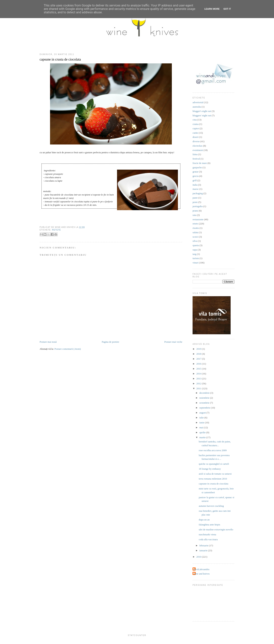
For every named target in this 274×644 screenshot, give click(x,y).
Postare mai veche (173, 342)
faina (195, 154)
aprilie (203, 432)
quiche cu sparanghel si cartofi (214, 464)
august (203, 413)
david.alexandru (201, 569)
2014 (199, 374)
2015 (199, 369)
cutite (195, 133)
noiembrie (205, 398)
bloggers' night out (202, 115)
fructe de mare (200, 163)
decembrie (205, 393)
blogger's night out (202, 111)
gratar (195, 172)
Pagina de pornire (111, 342)
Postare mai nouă (48, 342)
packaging (198, 193)
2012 (199, 383)
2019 (199, 349)
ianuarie (204, 550)
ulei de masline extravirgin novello (216, 529)
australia (197, 107)
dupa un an (204, 520)
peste (195, 202)
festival (196, 159)
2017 (199, 359)
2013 (199, 379)
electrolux (198, 146)
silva (195, 241)
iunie (202, 423)
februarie (204, 545)
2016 (199, 364)
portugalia (198, 206)
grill (195, 180)
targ (194, 254)
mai (202, 427)
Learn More (212, 9)
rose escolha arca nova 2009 (213, 450)
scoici (195, 237)
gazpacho (197, 167)
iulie (202, 418)
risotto (196, 228)
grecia (196, 176)
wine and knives (202, 574)
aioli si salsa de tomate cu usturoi (215, 474)
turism (196, 258)
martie (203, 437)
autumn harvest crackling (211, 506)
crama (196, 124)
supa (195, 250)
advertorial (198, 102)
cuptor (196, 128)
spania (196, 245)
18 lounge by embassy (210, 469)
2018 (199, 354)
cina (195, 120)
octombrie (205, 403)
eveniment (198, 150)
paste (195, 198)
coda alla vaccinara (208, 539)
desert (196, 137)
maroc (196, 189)
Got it (227, 9)
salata (195, 232)
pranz (195, 211)
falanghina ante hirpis (209, 525)
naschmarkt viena (207, 534)
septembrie (205, 408)
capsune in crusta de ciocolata (60, 59)
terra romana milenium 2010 (213, 479)
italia (195, 185)
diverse (196, 141)
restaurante (198, 219)
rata (194, 215)
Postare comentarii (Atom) (68, 349)
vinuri (196, 263)
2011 (199, 388)
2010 (199, 557)
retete (57, 230)
